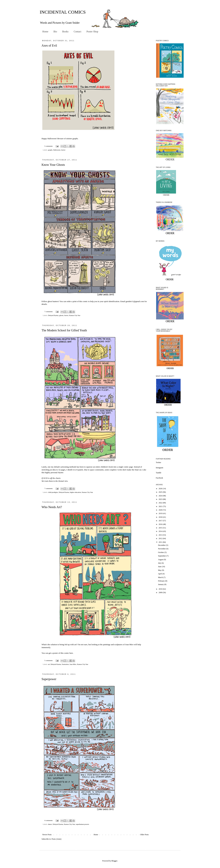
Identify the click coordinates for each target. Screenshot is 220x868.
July (160, 563)
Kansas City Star (75, 315)
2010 (161, 589)
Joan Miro (129, 644)
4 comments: (49, 820)
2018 (161, 517)
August (161, 560)
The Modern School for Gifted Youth (64, 330)
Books (65, 32)
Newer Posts (47, 835)
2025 (161, 492)
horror (63, 150)
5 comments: (49, 146)
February (161, 581)
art (49, 664)
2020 (161, 510)
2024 (161, 496)
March (161, 577)
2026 (161, 489)
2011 (161, 542)
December (162, 545)
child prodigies (53, 492)
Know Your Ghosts (53, 165)
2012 (161, 538)
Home (45, 32)
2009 (161, 593)
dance (50, 824)
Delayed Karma (53, 315)
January (161, 584)
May (160, 570)
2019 (161, 513)
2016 (161, 524)
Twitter (158, 462)
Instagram (159, 468)
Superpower (49, 679)
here (71, 653)
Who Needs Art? (52, 507)
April (160, 574)
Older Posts (144, 835)
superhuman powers (82, 824)
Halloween (57, 150)
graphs (50, 150)
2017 (161, 521)
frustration (65, 664)
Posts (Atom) (57, 839)
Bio (55, 32)
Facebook (159, 478)
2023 (161, 499)
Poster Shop (92, 32)
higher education (75, 492)
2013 (161, 535)
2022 (161, 503)
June (160, 567)
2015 (161, 528)
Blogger (114, 861)
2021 (161, 506)
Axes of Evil (49, 45)
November (162, 549)
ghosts (61, 315)
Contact (77, 32)
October (161, 552)
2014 (161, 531)
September (162, 556)
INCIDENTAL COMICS (63, 12)
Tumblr (159, 473)
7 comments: (49, 312)
